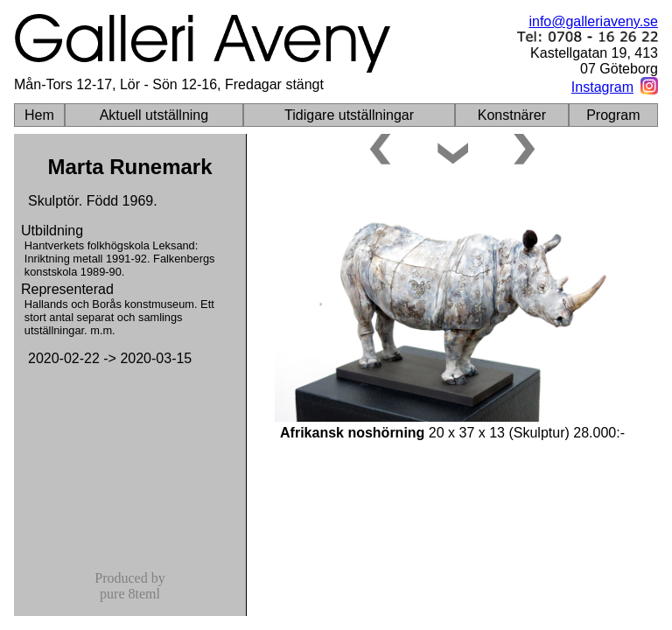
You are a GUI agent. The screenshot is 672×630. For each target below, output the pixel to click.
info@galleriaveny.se (593, 21)
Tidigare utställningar (349, 115)
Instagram (602, 87)
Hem (39, 115)
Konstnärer (512, 115)
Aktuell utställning (154, 115)
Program (613, 115)
